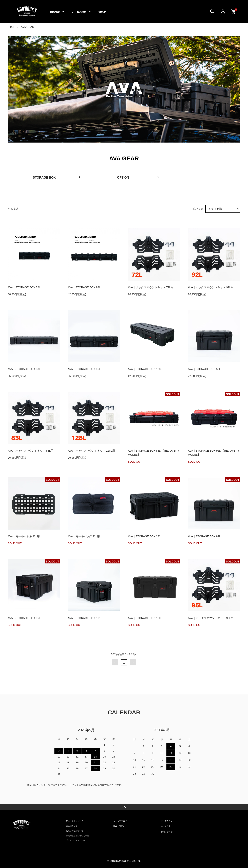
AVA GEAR (27, 27)
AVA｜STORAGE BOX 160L (145, 618)
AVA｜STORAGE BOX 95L (84, 369)
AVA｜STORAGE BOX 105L (85, 618)
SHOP (102, 12)
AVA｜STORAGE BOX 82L (204, 536)
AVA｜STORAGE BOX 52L (204, 369)
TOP (12, 27)
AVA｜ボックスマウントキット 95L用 (211, 618)
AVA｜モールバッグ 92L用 (84, 536)
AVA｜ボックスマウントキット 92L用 (211, 287)
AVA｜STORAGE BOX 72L (24, 287)
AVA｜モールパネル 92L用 (24, 536)
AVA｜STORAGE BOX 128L (145, 369)
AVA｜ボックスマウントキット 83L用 (31, 451)
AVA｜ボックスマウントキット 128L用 (91, 451)
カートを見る (167, 826)
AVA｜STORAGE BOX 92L (84, 287)
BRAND (55, 12)
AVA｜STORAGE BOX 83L (24, 369)
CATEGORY (79, 12)
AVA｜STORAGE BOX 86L (24, 618)
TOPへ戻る (124, 807)
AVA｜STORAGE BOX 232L (145, 536)
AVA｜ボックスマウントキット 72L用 (151, 287)
